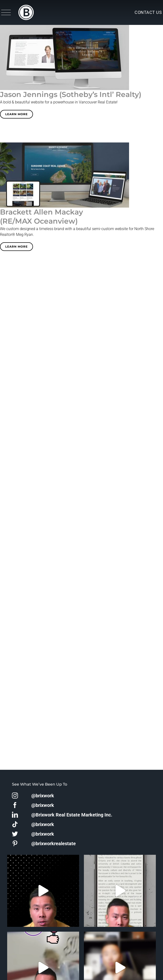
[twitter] (15, 834)
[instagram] (15, 796)
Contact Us (148, 12)
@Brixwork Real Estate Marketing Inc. (72, 815)
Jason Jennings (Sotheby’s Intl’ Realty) (71, 94)
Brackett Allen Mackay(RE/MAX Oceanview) (41, 217)
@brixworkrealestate (54, 844)
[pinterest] (15, 843)
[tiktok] (15, 824)
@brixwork (43, 796)
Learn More (16, 114)
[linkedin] (15, 815)
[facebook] (15, 805)
